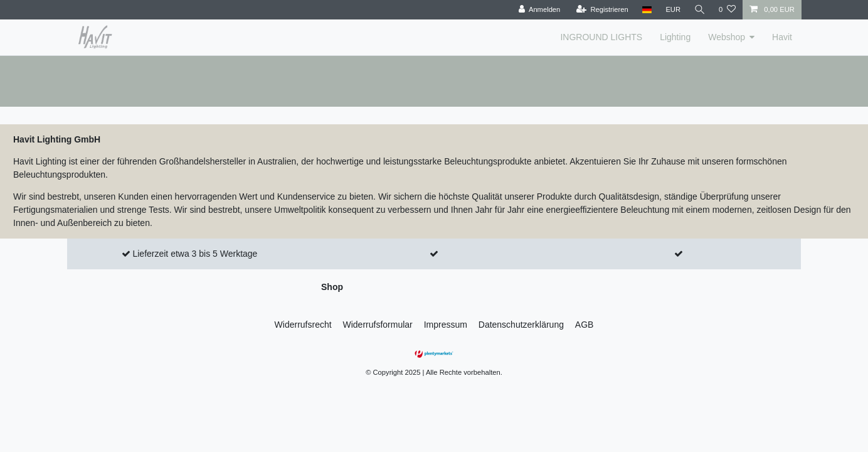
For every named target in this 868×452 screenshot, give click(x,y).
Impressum (446, 325)
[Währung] (672, 10)
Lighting (675, 37)
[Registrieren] (601, 10)
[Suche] (699, 10)
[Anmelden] (538, 10)
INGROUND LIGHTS (601, 37)
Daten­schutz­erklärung (521, 325)
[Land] (646, 10)
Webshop (727, 37)
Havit (782, 37)
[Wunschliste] (727, 10)
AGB (585, 325)
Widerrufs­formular (378, 325)
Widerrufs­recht (303, 325)
